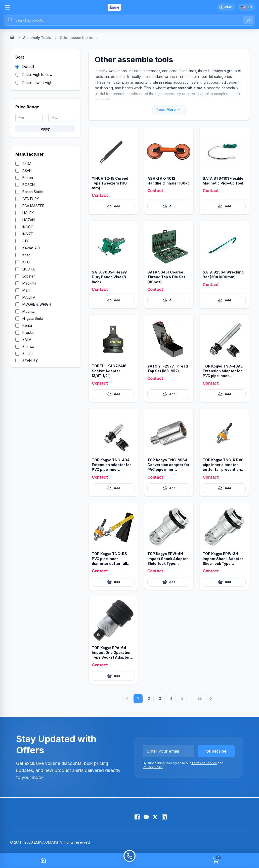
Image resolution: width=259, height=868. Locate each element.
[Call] (129, 860)
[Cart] (216, 860)
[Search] (248, 20)
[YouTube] (146, 817)
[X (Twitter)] (155, 817)
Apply (45, 129)
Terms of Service (204, 763)
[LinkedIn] (164, 817)
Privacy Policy (153, 767)
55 (200, 698)
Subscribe (216, 751)
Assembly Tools (37, 38)
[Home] (12, 37)
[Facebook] (137, 817)
